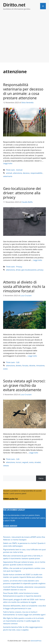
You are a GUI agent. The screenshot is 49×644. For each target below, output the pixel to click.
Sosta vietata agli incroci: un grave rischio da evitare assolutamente (24, 385)
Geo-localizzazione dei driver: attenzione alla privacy (22, 193)
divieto (19, 366)
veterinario (8, 176)
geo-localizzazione (29, 270)
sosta (5, 369)
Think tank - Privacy (14, 267)
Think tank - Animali (14, 170)
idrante (32, 366)
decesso (26, 173)
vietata (6, 466)
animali (9, 173)
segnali (25, 462)
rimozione (40, 366)
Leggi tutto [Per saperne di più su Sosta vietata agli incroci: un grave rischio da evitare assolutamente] (33, 453)
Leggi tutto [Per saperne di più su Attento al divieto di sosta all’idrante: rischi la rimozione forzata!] (32, 356)
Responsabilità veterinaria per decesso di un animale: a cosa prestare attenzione (23, 91)
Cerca (41, 478)
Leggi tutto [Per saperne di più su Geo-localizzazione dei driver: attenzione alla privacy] (37, 260)
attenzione (17, 173)
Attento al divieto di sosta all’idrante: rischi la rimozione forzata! (24, 286)
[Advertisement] (24, 38)
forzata (25, 366)
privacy (40, 270)
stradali (38, 462)
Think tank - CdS (13, 362)
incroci (19, 462)
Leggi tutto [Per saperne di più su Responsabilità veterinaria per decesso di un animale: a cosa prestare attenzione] (8, 163)
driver (18, 270)
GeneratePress (36, 641)
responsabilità (37, 173)
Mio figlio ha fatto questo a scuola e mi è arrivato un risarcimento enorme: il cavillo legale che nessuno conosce (24, 621)
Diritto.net (14, 5)
